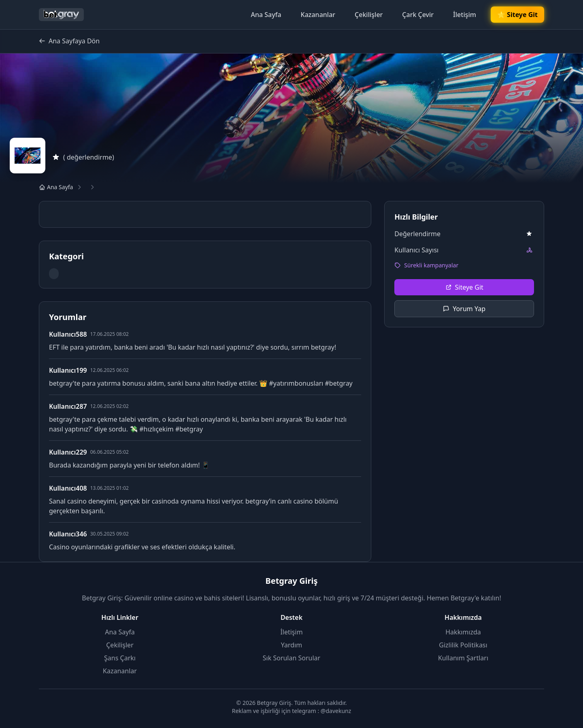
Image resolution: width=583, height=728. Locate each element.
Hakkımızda (463, 632)
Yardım (291, 645)
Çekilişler (369, 15)
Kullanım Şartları (463, 658)
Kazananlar (318, 15)
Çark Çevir (418, 15)
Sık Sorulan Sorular (291, 658)
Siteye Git (464, 287)
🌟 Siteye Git (517, 15)
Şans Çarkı (120, 658)
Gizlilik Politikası (463, 645)
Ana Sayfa (266, 15)
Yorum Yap (464, 309)
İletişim (465, 15)
